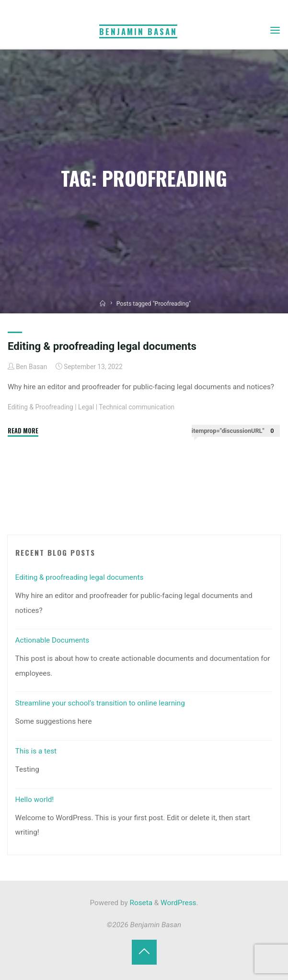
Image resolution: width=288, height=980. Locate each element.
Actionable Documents (52, 640)
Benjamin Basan (138, 31)
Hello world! (35, 800)
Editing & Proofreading (40, 407)
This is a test (36, 751)
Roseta (140, 903)
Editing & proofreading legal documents (102, 346)
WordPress (178, 903)
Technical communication (137, 407)
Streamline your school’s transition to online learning (100, 703)
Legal (86, 407)
